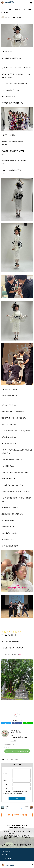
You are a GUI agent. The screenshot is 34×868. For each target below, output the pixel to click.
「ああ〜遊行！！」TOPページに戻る (17, 815)
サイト (5, 788)
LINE (28, 723)
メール (6, 784)
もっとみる (13, 741)
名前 (6, 780)
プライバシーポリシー (7, 858)
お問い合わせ (5, 855)
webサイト (6, 747)
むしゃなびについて (6, 851)
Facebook (17, 723)
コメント (6, 773)
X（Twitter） (6, 723)
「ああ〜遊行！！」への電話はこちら (17, 751)
